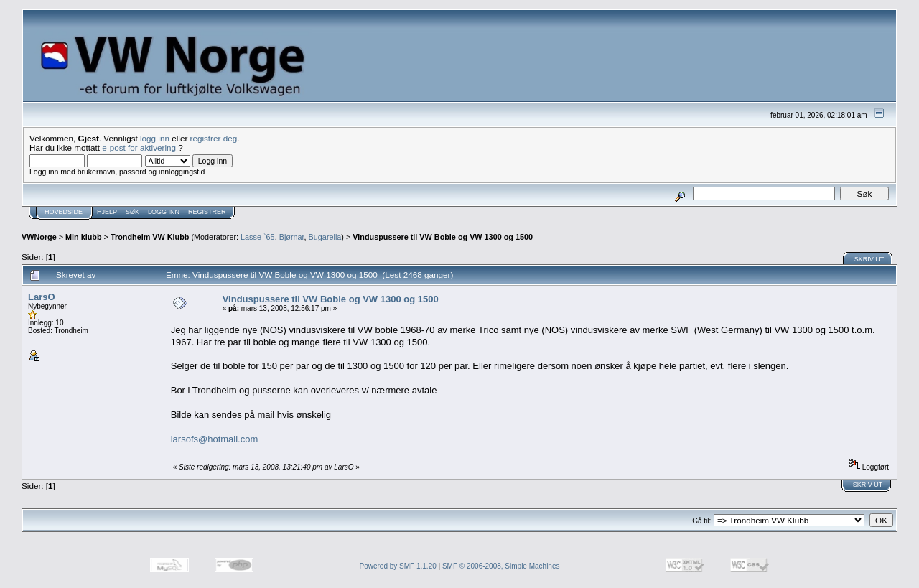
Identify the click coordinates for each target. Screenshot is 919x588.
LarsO (42, 297)
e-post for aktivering (139, 148)
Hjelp (107, 212)
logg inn (155, 138)
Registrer (207, 212)
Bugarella (325, 237)
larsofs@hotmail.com (215, 439)
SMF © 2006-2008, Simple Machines (501, 566)
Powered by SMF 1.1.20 (398, 566)
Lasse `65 (258, 237)
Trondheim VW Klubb (150, 237)
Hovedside (64, 212)
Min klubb (84, 237)
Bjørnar (292, 237)
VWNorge (39, 237)
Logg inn (164, 212)
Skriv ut (869, 259)
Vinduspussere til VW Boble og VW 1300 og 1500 (443, 237)
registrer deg (214, 138)
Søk (132, 212)
